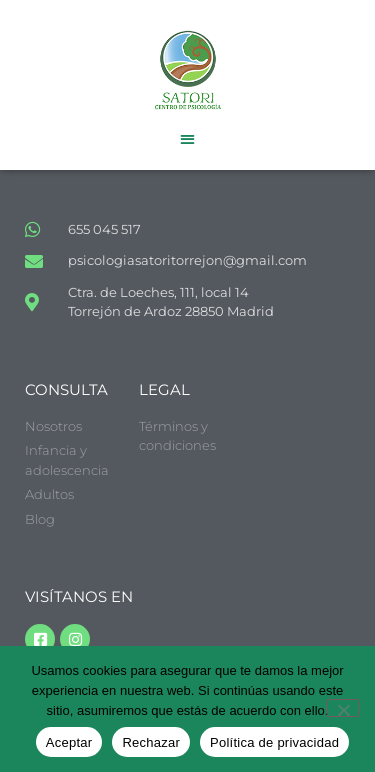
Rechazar (151, 742)
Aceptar (69, 742)
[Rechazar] (343, 708)
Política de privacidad (274, 742)
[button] (187, 138)
